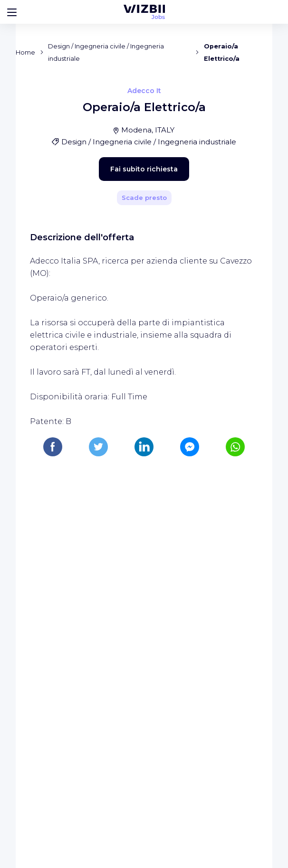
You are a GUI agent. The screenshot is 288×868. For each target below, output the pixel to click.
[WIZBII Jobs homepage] (144, 12)
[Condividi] (230, 225)
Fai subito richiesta (127, 363)
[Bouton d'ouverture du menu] (12, 12)
